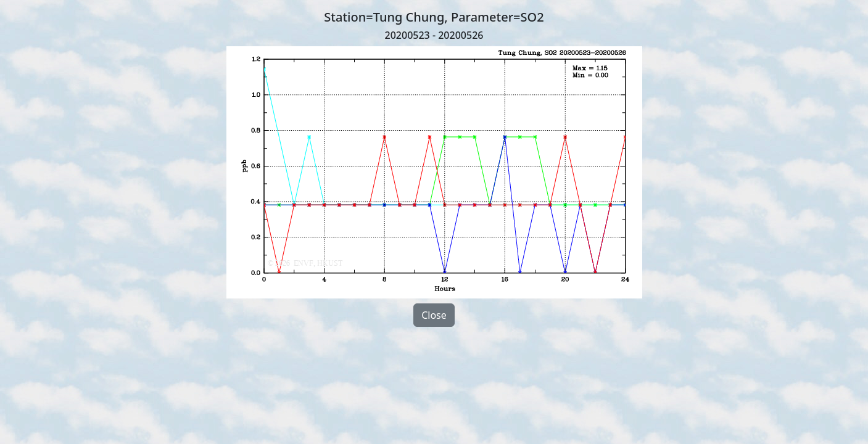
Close (434, 315)
